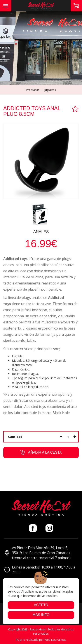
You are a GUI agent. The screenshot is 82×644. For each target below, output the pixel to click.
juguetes (50, 90)
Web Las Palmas (55, 640)
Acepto (41, 605)
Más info (41, 615)
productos (33, 90)
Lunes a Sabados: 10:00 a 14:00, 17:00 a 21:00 (40, 570)
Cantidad (15, 437)
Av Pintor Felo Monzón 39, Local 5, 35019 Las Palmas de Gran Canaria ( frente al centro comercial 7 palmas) (38, 553)
